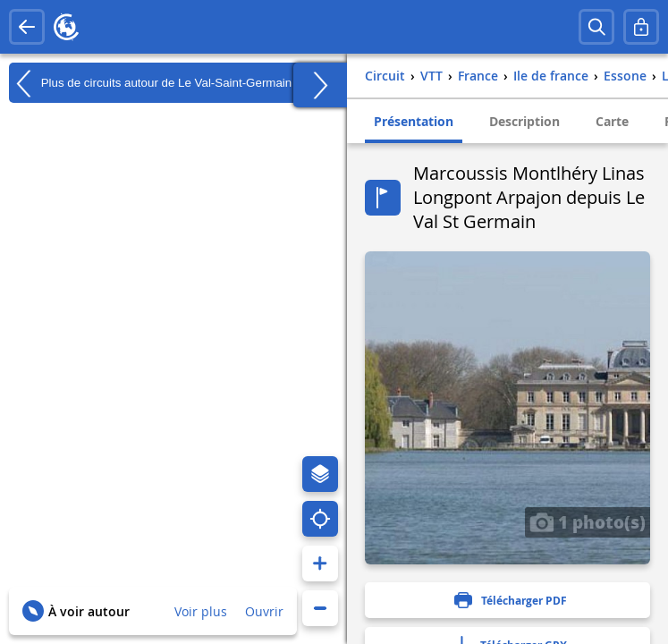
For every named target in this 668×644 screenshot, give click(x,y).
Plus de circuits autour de (150, 83)
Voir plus (201, 611)
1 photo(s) (588, 521)
